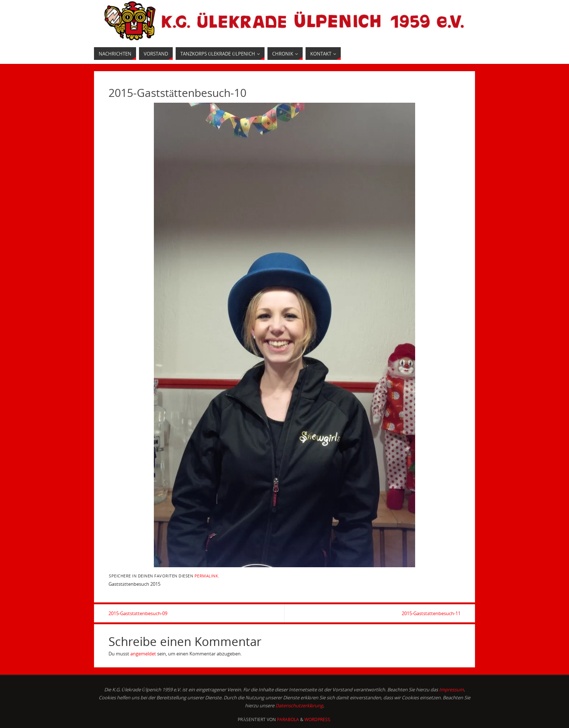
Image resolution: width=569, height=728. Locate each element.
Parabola (288, 719)
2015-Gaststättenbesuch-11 (431, 613)
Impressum (451, 690)
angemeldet (143, 654)
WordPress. (318, 719)
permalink (206, 576)
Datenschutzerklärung (299, 705)
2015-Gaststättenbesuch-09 (138, 613)
